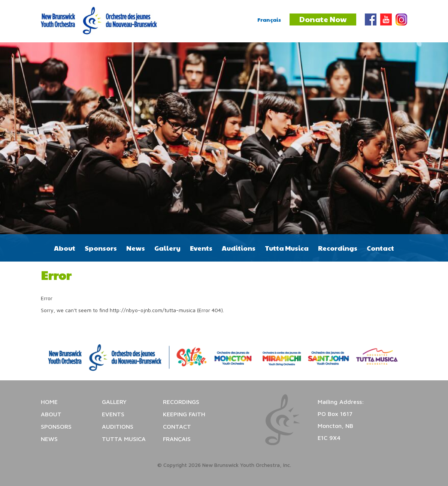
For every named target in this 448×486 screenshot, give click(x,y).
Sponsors (101, 248)
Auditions (239, 248)
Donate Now (323, 19)
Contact (380, 248)
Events (201, 248)
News (136, 248)
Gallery (167, 248)
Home (49, 402)
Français (269, 19)
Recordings (338, 248)
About (65, 248)
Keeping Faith (184, 414)
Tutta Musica (287, 248)
